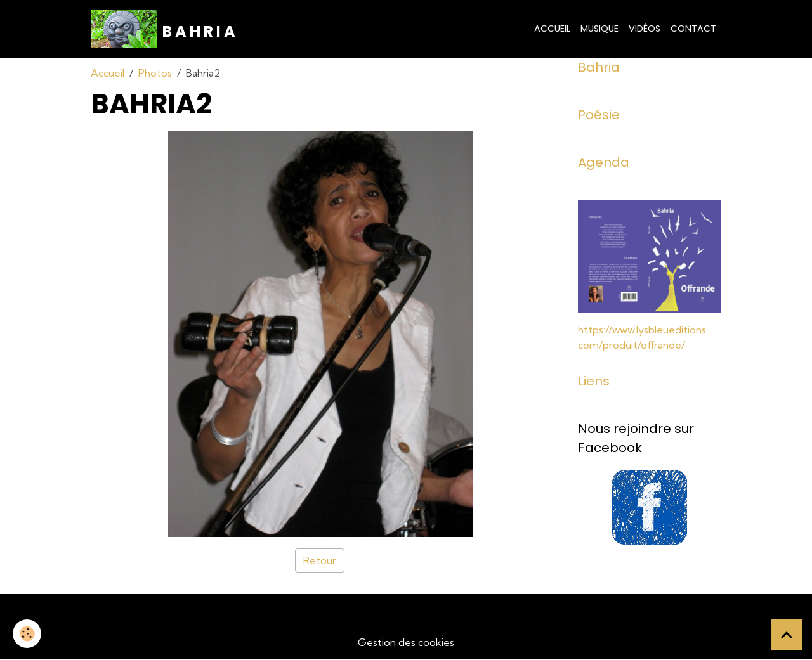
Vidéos (645, 29)
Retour (320, 560)
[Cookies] (27, 634)
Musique (599, 29)
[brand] (163, 29)
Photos (155, 73)
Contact (693, 29)
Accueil (552, 29)
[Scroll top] (787, 635)
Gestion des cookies (406, 642)
